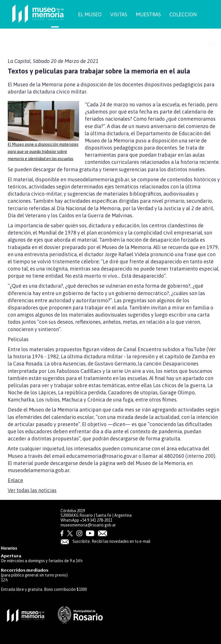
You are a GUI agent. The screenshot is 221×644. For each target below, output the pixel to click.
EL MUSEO (90, 14)
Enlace (15, 480)
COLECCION (183, 14)
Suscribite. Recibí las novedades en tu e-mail (106, 541)
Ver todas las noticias (32, 490)
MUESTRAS (148, 14)
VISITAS (119, 14)
